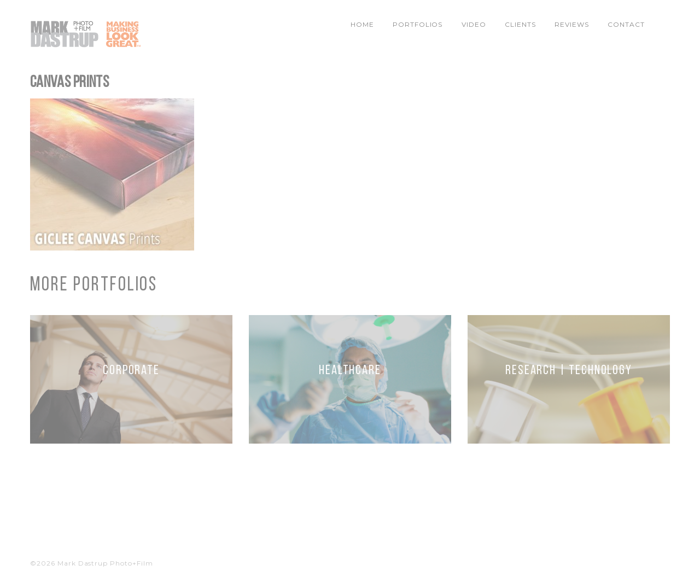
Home (362, 24)
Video (474, 24)
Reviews (572, 24)
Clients (520, 24)
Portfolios (418, 24)
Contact (626, 24)
